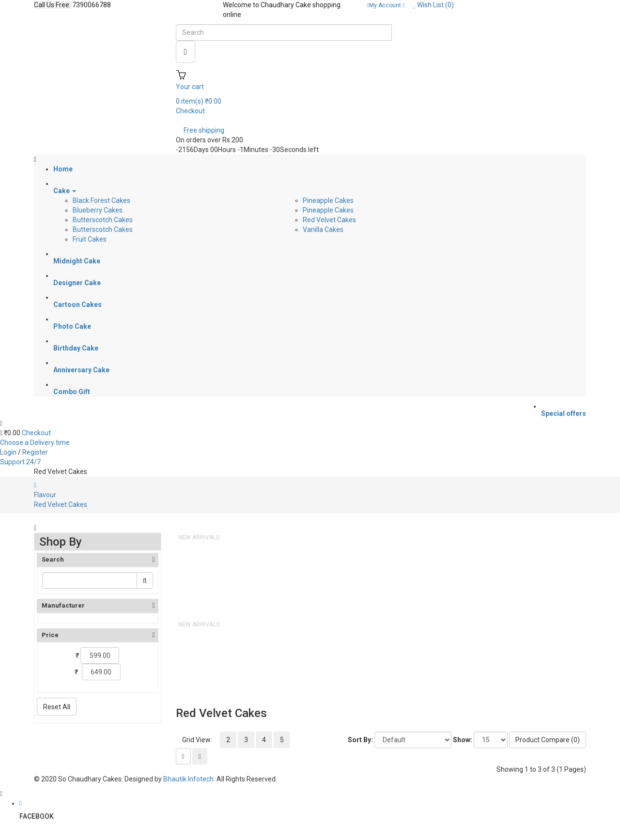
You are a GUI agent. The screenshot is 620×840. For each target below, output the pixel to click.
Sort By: (360, 740)
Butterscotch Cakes (103, 220)
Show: (463, 740)
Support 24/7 (20, 462)
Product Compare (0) (548, 740)
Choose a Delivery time (35, 443)
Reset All (57, 707)
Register (35, 452)
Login (9, 452)
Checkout (36, 433)
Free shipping (204, 130)
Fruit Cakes (90, 239)
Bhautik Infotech (188, 779)
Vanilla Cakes (323, 229)
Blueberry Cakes (98, 210)
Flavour (45, 495)
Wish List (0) (434, 5)
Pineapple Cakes (328, 200)
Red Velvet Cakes (329, 220)
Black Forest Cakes (101, 200)
